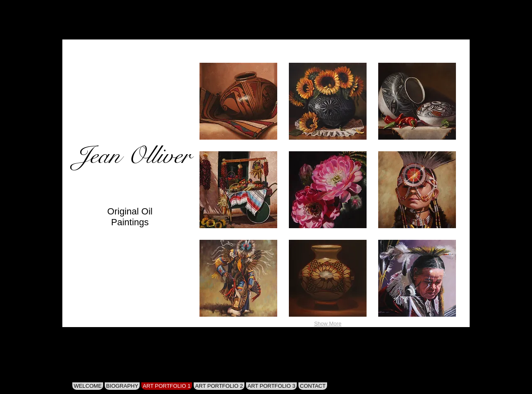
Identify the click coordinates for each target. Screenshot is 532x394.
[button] (238, 101)
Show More (328, 324)
